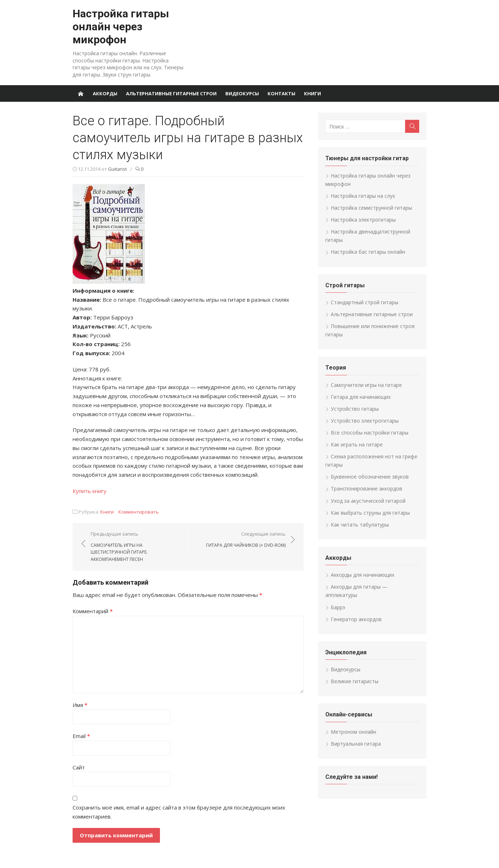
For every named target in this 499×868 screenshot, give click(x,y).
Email (81, 736)
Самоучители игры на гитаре (366, 385)
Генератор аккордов (356, 619)
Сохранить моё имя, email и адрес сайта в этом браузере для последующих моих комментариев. (179, 812)
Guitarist (117, 169)
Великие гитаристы (355, 681)
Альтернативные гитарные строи (171, 93)
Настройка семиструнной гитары (371, 208)
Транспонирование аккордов (366, 488)
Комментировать (139, 512)
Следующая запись (246, 540)
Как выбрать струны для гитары (370, 513)
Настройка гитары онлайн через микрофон (121, 27)
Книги (313, 93)
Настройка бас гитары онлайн (368, 252)
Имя (80, 705)
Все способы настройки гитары (370, 433)
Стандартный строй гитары (365, 302)
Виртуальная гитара (356, 744)
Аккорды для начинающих (363, 575)
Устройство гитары (355, 409)
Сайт (79, 767)
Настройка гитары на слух (363, 196)
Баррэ (338, 607)
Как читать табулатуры (360, 525)
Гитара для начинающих (361, 397)
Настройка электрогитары (363, 220)
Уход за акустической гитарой (368, 501)
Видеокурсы (242, 93)
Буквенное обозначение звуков (370, 477)
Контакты (281, 93)
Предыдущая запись (136, 547)
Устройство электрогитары (365, 421)
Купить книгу (90, 491)
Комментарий (93, 611)
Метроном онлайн (353, 732)
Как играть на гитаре (357, 444)
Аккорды (105, 93)
